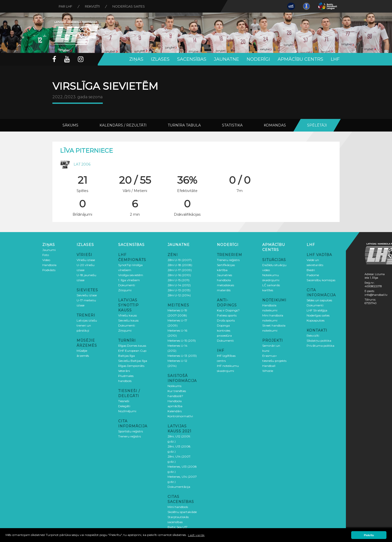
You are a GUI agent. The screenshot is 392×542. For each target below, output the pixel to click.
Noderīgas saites (129, 6)
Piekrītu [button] (369, 535)
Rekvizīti (92, 6)
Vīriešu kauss (127, 315)
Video (46, 260)
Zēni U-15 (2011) (178, 280)
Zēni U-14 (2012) (179, 285)
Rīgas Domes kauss (132, 346)
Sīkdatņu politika (319, 341)
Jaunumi (49, 250)
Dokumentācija (179, 487)
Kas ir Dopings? (228, 310)
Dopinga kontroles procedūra (224, 330)
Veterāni (124, 371)
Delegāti (124, 406)
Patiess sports (227, 315)
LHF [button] (335, 59)
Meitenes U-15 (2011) (182, 341)
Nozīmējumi (127, 411)
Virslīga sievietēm (131, 275)
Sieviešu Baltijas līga (133, 361)
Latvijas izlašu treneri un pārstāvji (87, 325)
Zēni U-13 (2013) (179, 290)
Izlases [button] (160, 59)
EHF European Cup (132, 351)
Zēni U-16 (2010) (179, 275)
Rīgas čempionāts (131, 366)
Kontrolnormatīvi (180, 416)
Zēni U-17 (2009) (180, 270)
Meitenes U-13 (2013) (182, 356)
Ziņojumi (125, 290)
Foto (46, 255)
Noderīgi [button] (258, 59)
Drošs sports (226, 320)
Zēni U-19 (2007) (180, 260)
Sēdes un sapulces (319, 300)
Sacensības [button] (192, 59)
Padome (313, 275)
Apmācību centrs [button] (300, 59)
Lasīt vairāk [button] (196, 535)
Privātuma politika (320, 346)
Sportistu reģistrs (130, 431)
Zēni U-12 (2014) (179, 295)
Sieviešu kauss (128, 320)
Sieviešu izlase (87, 295)
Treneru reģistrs (129, 436)
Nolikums (174, 386)
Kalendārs (175, 411)
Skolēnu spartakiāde (182, 512)
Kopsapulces (316, 320)
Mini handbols (178, 507)
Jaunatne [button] (226, 59)
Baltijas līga (126, 356)
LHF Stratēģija (317, 310)
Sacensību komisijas (321, 280)
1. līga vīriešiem (129, 280)
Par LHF (66, 6)
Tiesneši (124, 401)
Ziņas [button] (136, 59)
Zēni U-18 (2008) (180, 265)
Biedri (311, 270)
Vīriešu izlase (86, 260)
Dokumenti (127, 285)
